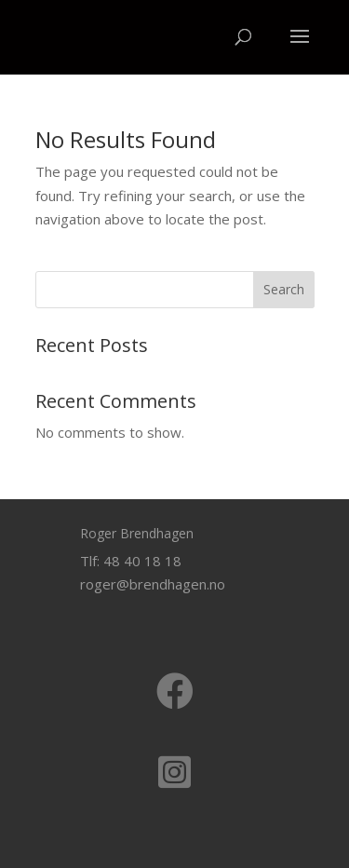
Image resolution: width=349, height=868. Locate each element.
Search (284, 289)
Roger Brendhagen (137, 533)
